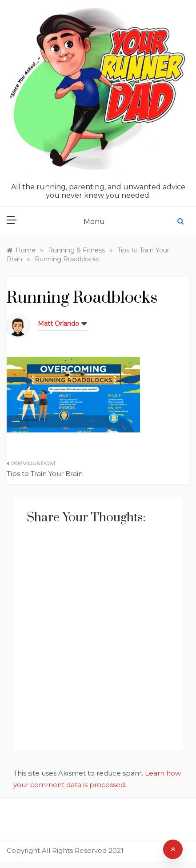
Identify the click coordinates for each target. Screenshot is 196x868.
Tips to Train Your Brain (45, 474)
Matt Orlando (58, 324)
